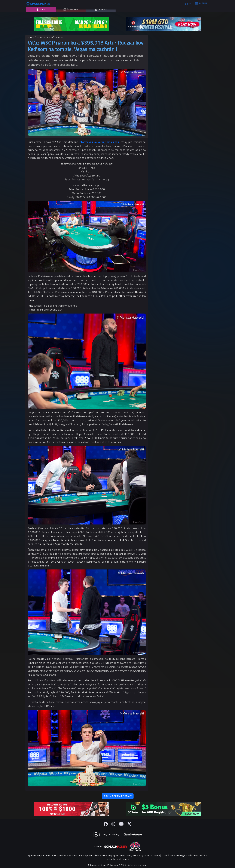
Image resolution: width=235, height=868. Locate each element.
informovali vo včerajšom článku (99, 142)
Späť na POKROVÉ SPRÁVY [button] (118, 796)
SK (187, 4)
